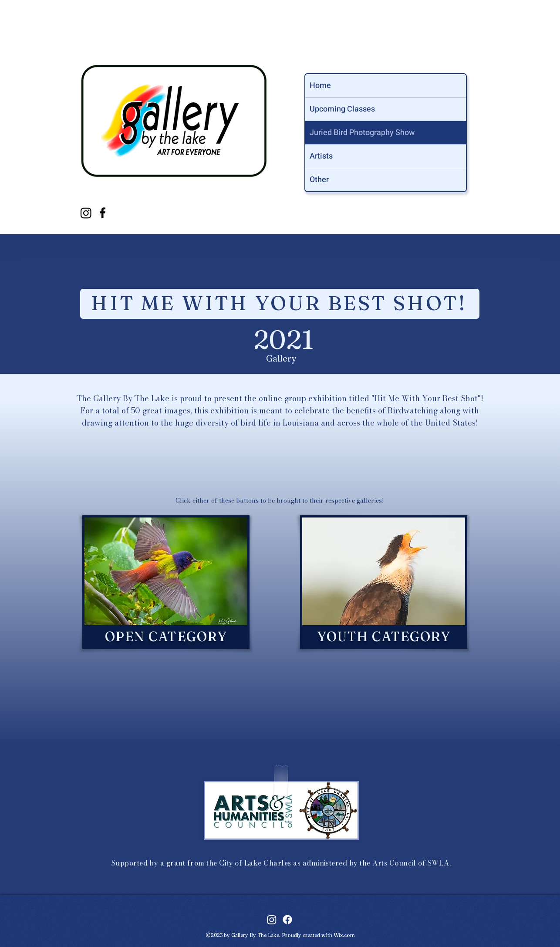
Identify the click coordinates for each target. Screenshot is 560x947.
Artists (321, 156)
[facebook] (103, 213)
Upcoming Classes (342, 109)
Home (320, 86)
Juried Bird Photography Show (362, 133)
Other (319, 180)
